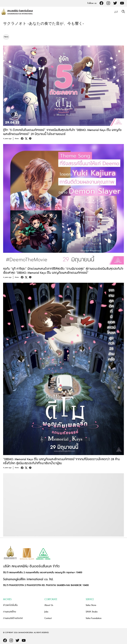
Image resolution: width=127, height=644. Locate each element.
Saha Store (91, 605)
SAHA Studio (92, 612)
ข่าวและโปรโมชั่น (10, 605)
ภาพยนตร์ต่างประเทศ (13, 618)
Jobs (46, 612)
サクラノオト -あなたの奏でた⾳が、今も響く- (43, 24)
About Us (49, 605)
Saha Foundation (94, 618)
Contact (48, 618)
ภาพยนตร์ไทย (10, 612)
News (6, 37)
